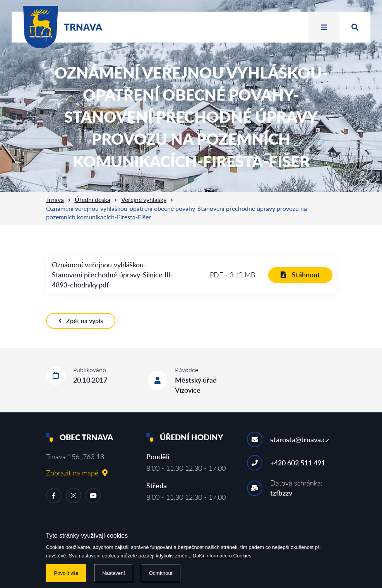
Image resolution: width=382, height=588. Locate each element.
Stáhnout (300, 275)
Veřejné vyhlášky (144, 199)
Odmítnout (161, 573)
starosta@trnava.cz (300, 439)
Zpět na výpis (81, 320)
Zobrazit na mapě (77, 473)
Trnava (55, 199)
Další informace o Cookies (222, 556)
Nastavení (114, 573)
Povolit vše (66, 573)
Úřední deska (93, 199)
